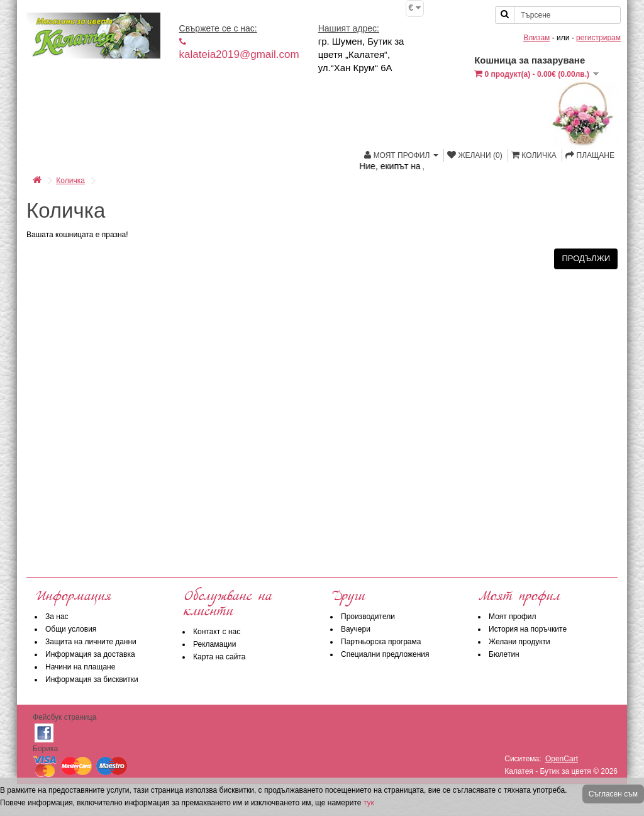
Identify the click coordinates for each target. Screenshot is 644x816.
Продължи (586, 258)
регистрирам (598, 38)
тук (369, 803)
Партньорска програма (381, 642)
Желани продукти (519, 642)
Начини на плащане (80, 667)
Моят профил (513, 617)
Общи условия (71, 629)
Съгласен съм (613, 794)
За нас (57, 617)
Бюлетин (504, 654)
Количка (70, 181)
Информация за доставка (90, 654)
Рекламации (214, 644)
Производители (368, 617)
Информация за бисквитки (92, 679)
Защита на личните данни (91, 642)
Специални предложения (385, 654)
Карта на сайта (219, 657)
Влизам (536, 38)
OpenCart (562, 759)
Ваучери (356, 629)
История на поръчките (528, 629)
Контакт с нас (217, 632)
